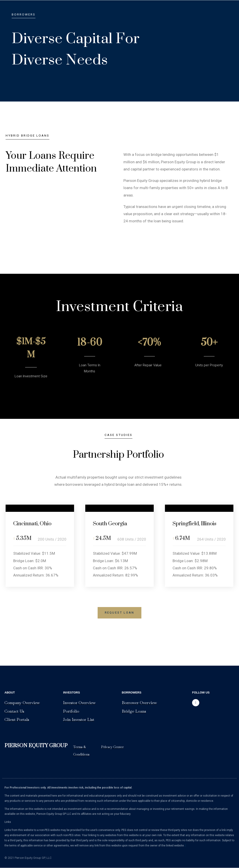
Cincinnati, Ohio (34, 524)
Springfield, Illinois (197, 524)
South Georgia (112, 524)
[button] (119, 613)
